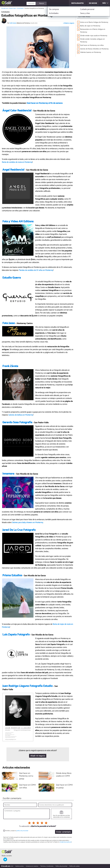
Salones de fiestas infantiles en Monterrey (94, 49)
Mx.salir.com (5, 8)
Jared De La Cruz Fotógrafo (19, 530)
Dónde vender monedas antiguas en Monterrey (92, 40)
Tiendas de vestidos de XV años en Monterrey (36, 270)
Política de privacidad (61, 866)
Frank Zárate (10, 366)
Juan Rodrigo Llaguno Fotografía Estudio (27, 686)
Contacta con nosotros (32, 866)
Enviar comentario (63, 832)
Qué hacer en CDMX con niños (27, 786)
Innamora (8, 474)
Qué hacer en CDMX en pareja (64, 786)
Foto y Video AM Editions (18, 222)
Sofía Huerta (13, 23)
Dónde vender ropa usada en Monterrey (94, 36)
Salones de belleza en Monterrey (21, 415)
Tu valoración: (24, 826)
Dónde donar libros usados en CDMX (64, 775)
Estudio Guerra (12, 278)
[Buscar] (46, 3)
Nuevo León (9, 5)
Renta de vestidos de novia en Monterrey (17, 162)
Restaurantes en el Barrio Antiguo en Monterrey (93, 31)
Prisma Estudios (12, 575)
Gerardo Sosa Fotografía (17, 422)
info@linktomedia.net (66, 842)
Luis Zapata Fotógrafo (16, 635)
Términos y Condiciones (47, 866)
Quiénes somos (19, 866)
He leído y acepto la (17, 831)
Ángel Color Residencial (17, 111)
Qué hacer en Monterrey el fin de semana (45, 103)
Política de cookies (74, 866)
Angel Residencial (13, 170)
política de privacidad (22, 831)
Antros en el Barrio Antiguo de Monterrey (94, 22)
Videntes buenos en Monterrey (91, 52)
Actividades (20, 8)
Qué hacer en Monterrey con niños (92, 45)
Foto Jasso (9, 323)
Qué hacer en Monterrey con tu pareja (26, 776)
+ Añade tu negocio (69, 23)
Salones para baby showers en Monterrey (27, 523)
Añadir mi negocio (38, 756)
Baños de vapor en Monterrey (90, 26)
